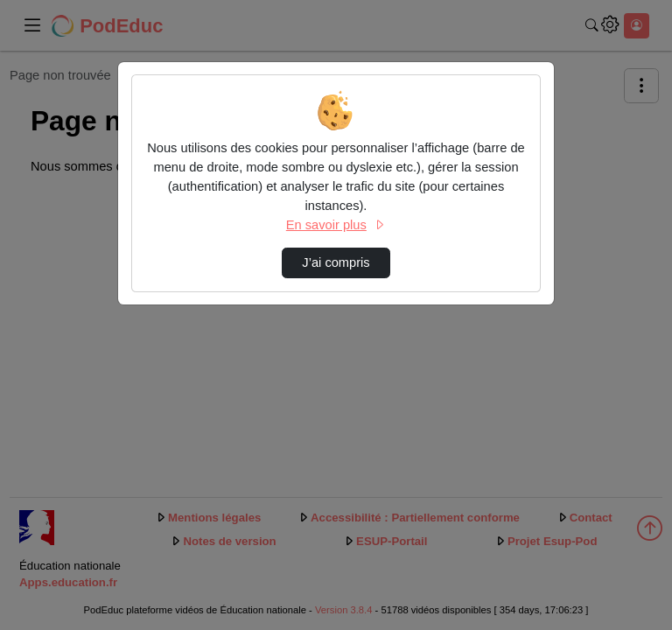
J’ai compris (336, 262)
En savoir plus (336, 225)
